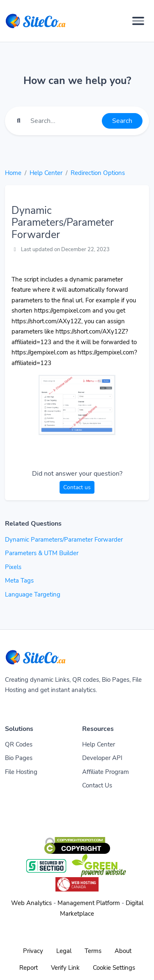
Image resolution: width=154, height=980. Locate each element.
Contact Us (97, 785)
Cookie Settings (114, 968)
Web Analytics (31, 903)
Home (13, 173)
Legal (64, 951)
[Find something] (64, 121)
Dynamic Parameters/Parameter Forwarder (64, 540)
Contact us (77, 487)
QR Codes (19, 744)
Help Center (46, 173)
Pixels (13, 567)
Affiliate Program (106, 772)
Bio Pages (19, 758)
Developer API (102, 758)
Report (29, 968)
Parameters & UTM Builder (42, 553)
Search (122, 121)
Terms (93, 951)
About (123, 951)
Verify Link (65, 968)
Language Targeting (33, 594)
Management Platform (89, 903)
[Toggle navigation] (138, 21)
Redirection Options (98, 173)
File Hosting (21, 772)
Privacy (33, 951)
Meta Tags (19, 581)
